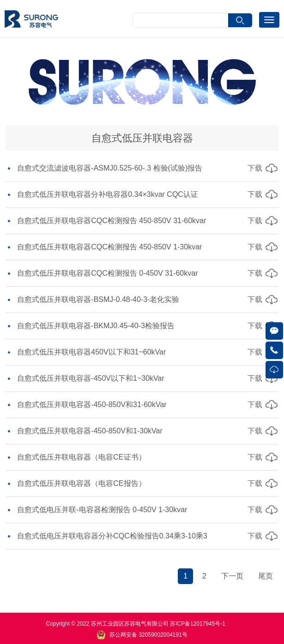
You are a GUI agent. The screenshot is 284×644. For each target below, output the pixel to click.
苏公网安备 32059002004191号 (148, 635)
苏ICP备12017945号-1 (198, 624)
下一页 (232, 576)
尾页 (266, 576)
